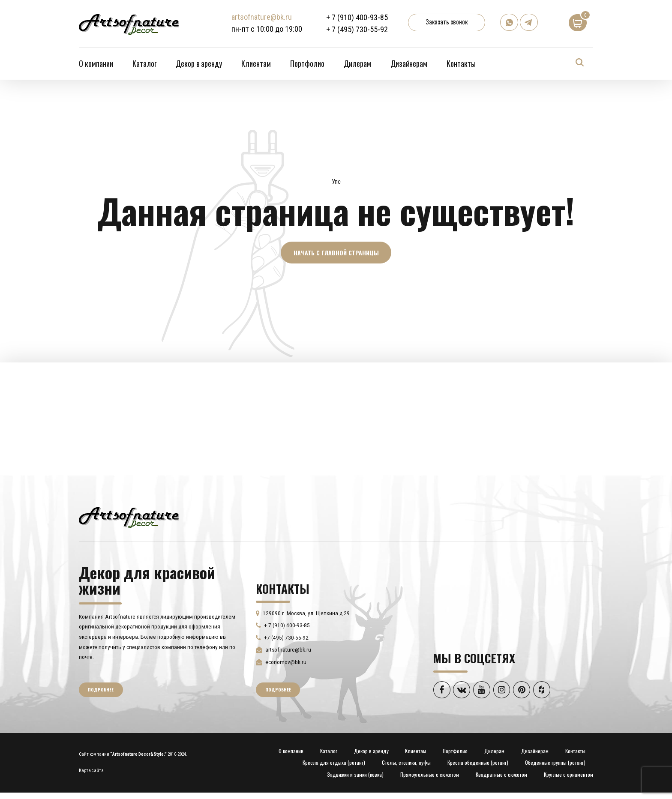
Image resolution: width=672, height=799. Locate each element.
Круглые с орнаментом (568, 775)
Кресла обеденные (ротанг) (478, 763)
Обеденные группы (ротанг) (555, 763)
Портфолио (307, 63)
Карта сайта (91, 771)
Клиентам (256, 63)
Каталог (144, 63)
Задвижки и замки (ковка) (355, 775)
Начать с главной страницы (336, 253)
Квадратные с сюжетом (501, 775)
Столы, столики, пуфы (406, 763)
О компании (96, 63)
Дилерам (357, 63)
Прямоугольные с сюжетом (430, 775)
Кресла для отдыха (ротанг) (334, 763)
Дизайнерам (409, 63)
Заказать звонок (447, 21)
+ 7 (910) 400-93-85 (357, 17)
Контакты (461, 63)
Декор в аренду (199, 63)
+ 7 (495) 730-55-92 (357, 29)
